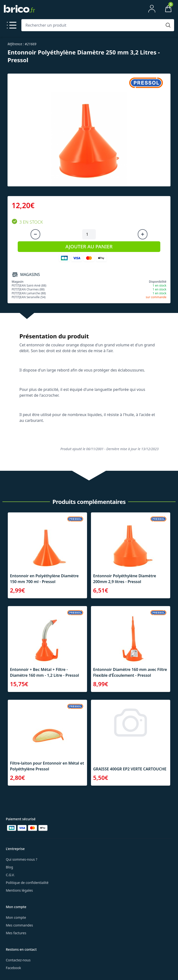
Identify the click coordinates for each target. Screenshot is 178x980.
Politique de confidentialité (27, 883)
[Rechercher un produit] (93, 25)
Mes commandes (19, 925)
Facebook (13, 968)
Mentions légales (19, 890)
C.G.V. (10, 875)
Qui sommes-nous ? (22, 859)
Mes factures (16, 933)
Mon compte (16, 917)
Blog (9, 867)
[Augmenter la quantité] (143, 234)
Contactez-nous (18, 960)
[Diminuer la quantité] (35, 234)
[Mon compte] (152, 9)
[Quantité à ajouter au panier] (89, 234)
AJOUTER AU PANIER (89, 247)
